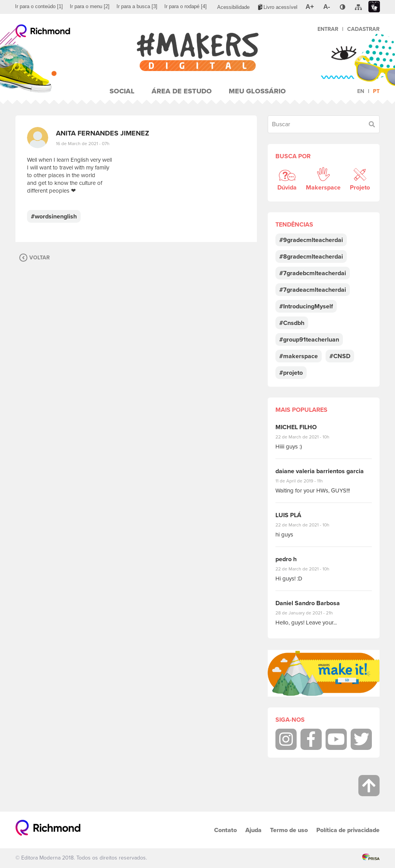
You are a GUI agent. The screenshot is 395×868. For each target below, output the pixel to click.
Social (122, 91)
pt (376, 91)
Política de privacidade (348, 830)
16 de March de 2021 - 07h (83, 144)
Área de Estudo (182, 91)
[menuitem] (39, 7)
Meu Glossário (257, 91)
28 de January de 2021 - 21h (310, 613)
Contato (225, 830)
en (361, 91)
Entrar (328, 29)
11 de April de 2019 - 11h (305, 481)
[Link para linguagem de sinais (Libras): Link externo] (374, 7)
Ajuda (253, 830)
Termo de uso (289, 830)
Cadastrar (363, 29)
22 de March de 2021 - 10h (309, 437)
